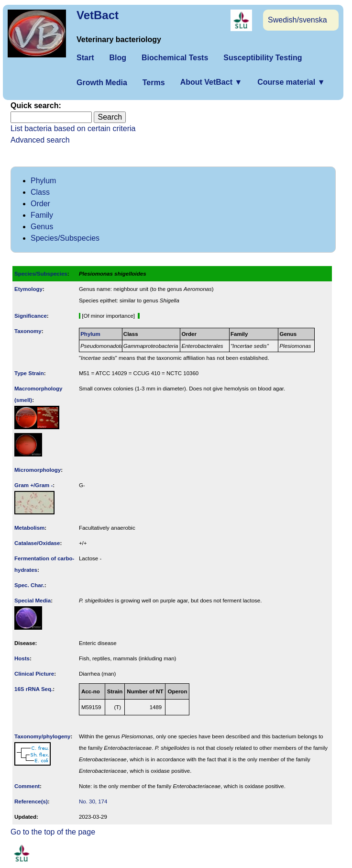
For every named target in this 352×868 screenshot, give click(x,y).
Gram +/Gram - (33, 485)
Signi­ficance (31, 316)
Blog (118, 58)
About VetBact (211, 82)
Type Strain (29, 373)
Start (85, 58)
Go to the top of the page (53, 832)
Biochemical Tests (175, 58)
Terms (154, 83)
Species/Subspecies (65, 238)
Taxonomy (28, 331)
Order (40, 204)
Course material (291, 82)
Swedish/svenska (297, 20)
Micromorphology (38, 470)
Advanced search (40, 140)
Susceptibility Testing (263, 58)
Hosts (22, 658)
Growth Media (102, 83)
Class (40, 192)
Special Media (33, 601)
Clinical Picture (34, 674)
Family (42, 215)
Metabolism (29, 528)
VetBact (98, 15)
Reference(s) (31, 801)
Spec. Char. (29, 585)
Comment (27, 786)
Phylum (43, 181)
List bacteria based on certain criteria (73, 128)
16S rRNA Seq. (33, 689)
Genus (42, 227)
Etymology (28, 289)
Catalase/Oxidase (37, 543)
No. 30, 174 (93, 801)
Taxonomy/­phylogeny (43, 736)
